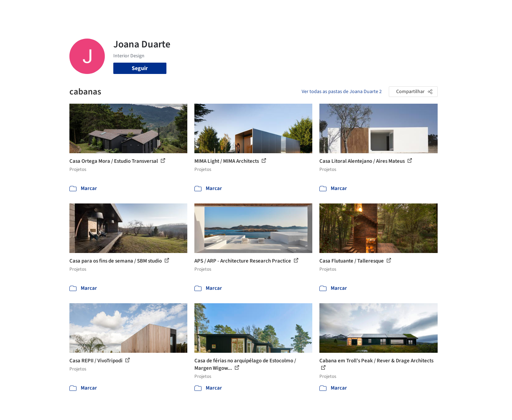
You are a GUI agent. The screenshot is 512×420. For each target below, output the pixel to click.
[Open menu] (469, 10)
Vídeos (361, 10)
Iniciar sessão (400, 10)
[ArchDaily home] (44, 10)
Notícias (337, 10)
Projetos (241, 10)
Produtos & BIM (303, 10)
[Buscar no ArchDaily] (149, 10)
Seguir (140, 68)
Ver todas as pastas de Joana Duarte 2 (342, 92)
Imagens (268, 10)
